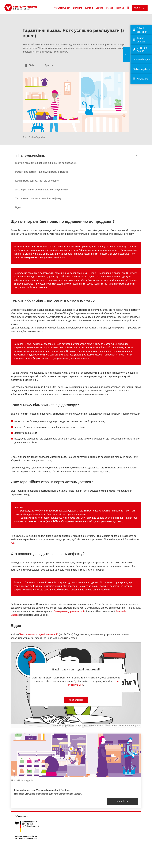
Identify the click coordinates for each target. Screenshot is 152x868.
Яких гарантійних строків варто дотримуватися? (42, 190)
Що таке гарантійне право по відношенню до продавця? (46, 163)
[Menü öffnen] (140, 8)
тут (63, 257)
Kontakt (89, 8)
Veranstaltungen (62, 8)
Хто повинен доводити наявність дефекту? (39, 199)
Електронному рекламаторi (69, 611)
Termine (120, 8)
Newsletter (142, 79)
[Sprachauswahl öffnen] (47, 65)
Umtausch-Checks (114, 355)
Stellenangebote (141, 69)
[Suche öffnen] (128, 8)
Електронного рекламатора (58, 355)
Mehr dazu (122, 801)
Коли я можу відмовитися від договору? (37, 181)
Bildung (99, 8)
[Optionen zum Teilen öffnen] (30, 65)
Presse (110, 8)
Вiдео (18, 207)
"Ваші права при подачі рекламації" (39, 634)
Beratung (78, 8)
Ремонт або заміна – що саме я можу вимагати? (42, 172)
